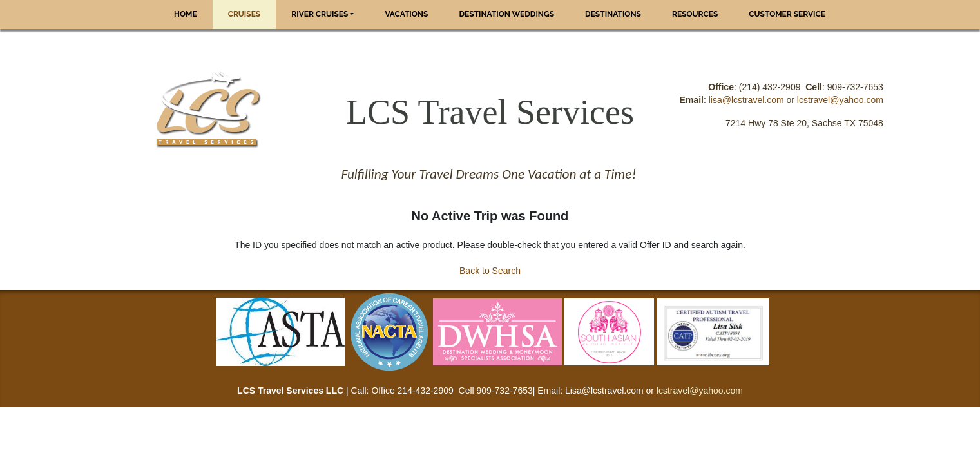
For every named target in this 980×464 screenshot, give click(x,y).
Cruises (245, 14)
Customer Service (787, 14)
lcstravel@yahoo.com (840, 100)
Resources (695, 14)
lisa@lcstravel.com (746, 100)
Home (186, 14)
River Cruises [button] (320, 14)
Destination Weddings (506, 14)
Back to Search (490, 271)
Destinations (613, 14)
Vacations (406, 14)
